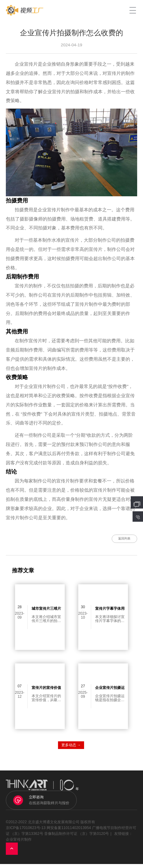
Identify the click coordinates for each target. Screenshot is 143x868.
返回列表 (118, 541)
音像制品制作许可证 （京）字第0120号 (77, 838)
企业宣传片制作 (19, 844)
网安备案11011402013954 (69, 832)
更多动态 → (71, 749)
